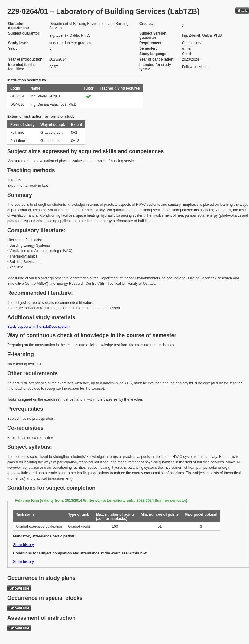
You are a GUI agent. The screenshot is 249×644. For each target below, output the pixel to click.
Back (242, 10)
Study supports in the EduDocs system (38, 327)
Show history (23, 545)
